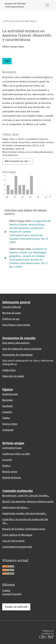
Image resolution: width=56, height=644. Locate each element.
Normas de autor (12, 313)
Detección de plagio (13, 376)
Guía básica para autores (16, 343)
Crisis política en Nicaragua (17, 535)
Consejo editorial (11, 307)
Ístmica (6, 466)
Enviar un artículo (16, 607)
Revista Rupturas (12, 478)
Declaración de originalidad (17, 355)
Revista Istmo (10, 472)
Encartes (7, 460)
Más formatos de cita (17, 161)
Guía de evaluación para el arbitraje (22, 349)
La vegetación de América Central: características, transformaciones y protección (30, 225)
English (6, 591)
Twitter (6, 418)
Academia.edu (10, 394)
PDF (7, 61)
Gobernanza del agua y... (16, 508)
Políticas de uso (11, 319)
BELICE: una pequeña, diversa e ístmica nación (28, 502)
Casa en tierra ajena (14, 541)
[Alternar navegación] (47, 5)
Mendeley (8, 400)
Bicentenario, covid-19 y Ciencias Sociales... (26, 496)
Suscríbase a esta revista (16, 325)
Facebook (7, 406)
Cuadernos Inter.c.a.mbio (16, 454)
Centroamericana (12, 448)
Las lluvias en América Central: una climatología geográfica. (28, 253)
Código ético (9, 370)
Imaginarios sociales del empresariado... (25, 513)
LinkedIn (7, 412)
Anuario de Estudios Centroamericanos (24, 529)
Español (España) (12, 594)
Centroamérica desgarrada (17, 547)
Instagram (8, 430)
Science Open (10, 424)
